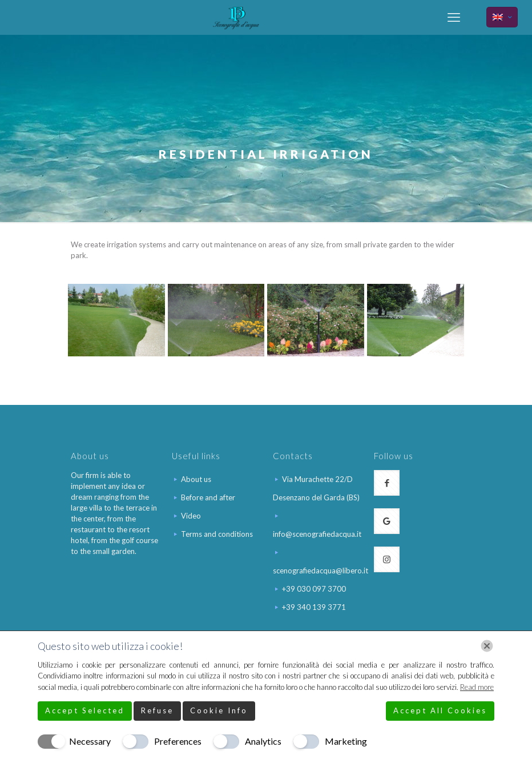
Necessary (90, 741)
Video (191, 516)
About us (196, 479)
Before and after (208, 497)
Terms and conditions (217, 534)
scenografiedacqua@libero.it (321, 571)
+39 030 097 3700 (314, 589)
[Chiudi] (487, 646)
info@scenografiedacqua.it (317, 534)
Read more (477, 687)
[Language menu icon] (502, 17)
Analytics (263, 741)
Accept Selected (85, 710)
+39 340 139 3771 (314, 607)
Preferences (178, 741)
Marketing (346, 741)
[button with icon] (387, 483)
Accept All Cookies (440, 710)
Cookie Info (219, 710)
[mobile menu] (454, 17)
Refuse (157, 710)
